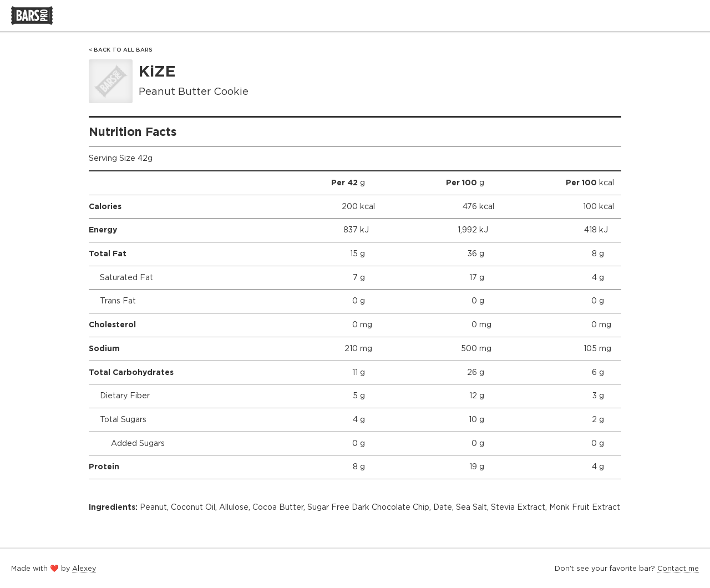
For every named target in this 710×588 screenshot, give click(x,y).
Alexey (84, 568)
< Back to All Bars (121, 50)
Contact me (678, 568)
